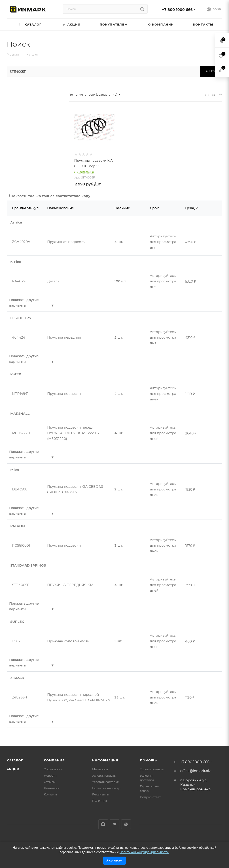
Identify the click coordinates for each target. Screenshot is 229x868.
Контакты (51, 794)
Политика (100, 801)
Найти (211, 71)
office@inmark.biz (195, 771)
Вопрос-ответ (150, 797)
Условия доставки (106, 782)
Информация (105, 760)
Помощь (148, 760)
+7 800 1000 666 (177, 10)
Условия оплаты (104, 776)
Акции (13, 769)
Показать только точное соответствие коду (50, 196)
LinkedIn (103, 824)
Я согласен (115, 860)
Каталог (15, 760)
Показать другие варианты (24, 303)
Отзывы (50, 782)
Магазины (100, 769)
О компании (53, 769)
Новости (50, 776)
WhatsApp (126, 824)
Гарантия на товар (106, 788)
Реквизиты (100, 794)
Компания (54, 760)
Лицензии (52, 788)
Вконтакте (115, 824)
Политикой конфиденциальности (144, 852)
